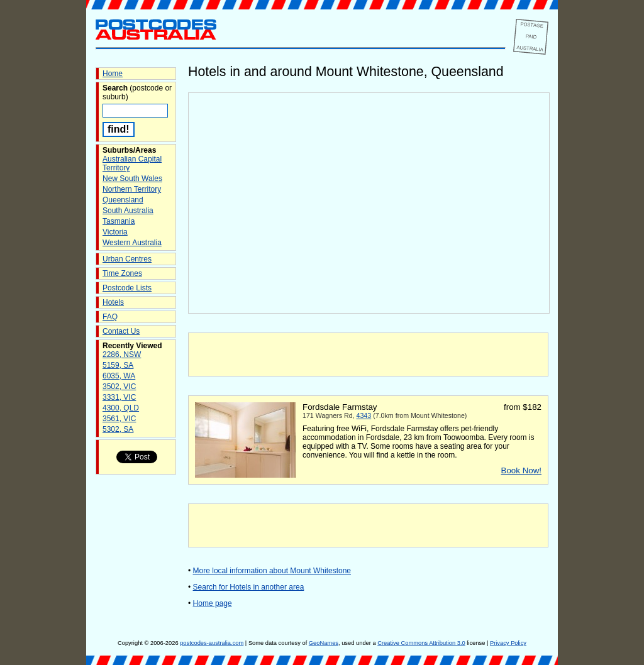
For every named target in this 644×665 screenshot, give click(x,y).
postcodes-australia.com (212, 643)
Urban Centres (127, 259)
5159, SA (118, 365)
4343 (364, 415)
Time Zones (122, 273)
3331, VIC (119, 397)
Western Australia (132, 243)
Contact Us (121, 331)
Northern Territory (132, 189)
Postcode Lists (127, 288)
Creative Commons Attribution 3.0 (421, 643)
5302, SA (118, 429)
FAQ (110, 317)
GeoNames (324, 643)
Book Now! (521, 470)
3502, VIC (119, 387)
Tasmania (119, 221)
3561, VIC (119, 419)
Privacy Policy (508, 643)
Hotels (113, 302)
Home (113, 74)
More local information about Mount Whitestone (272, 571)
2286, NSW (122, 354)
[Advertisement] (369, 354)
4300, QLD (121, 408)
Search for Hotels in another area (249, 587)
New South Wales (132, 179)
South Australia (128, 211)
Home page (213, 603)
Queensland (123, 200)
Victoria (115, 232)
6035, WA (119, 376)
